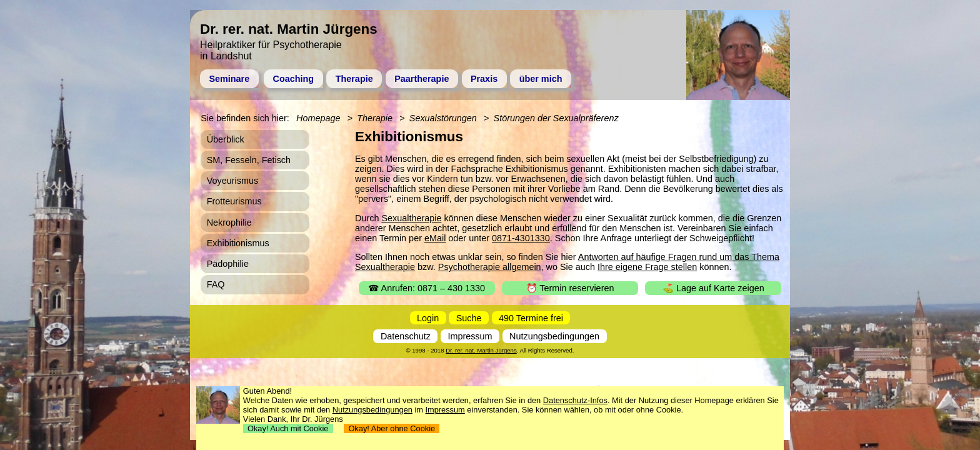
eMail (435, 238)
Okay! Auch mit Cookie (288, 428)
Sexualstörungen (443, 118)
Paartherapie (422, 79)
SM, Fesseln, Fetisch (249, 160)
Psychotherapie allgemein (490, 267)
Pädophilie (228, 264)
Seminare (229, 79)
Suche (469, 317)
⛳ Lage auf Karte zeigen (713, 288)
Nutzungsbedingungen (554, 336)
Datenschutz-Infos (575, 400)
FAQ (216, 284)
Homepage (318, 118)
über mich (541, 79)
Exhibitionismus (238, 243)
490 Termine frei (531, 317)
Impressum (470, 336)
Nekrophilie (229, 222)
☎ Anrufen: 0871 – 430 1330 (427, 288)
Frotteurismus (234, 201)
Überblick (226, 139)
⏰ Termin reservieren (570, 288)
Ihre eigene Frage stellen (647, 267)
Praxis (484, 79)
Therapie (354, 79)
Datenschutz (406, 336)
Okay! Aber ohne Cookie (392, 428)
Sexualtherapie (411, 218)
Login (428, 317)
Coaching (294, 79)
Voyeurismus (232, 181)
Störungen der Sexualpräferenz (556, 118)
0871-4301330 (521, 238)
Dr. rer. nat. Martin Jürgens (481, 350)
